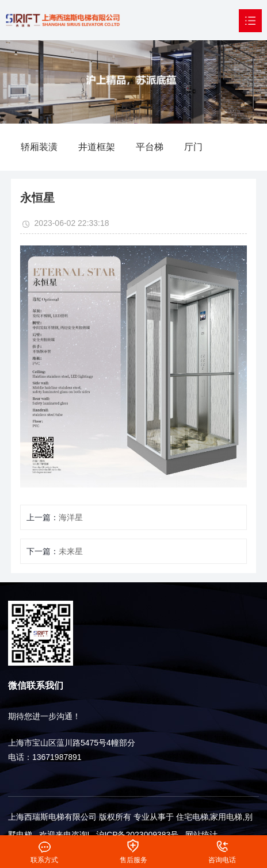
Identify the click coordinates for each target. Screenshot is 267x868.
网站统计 (201, 835)
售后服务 (133, 844)
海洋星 (71, 517)
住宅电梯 (192, 817)
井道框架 (97, 147)
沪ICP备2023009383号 (137, 835)
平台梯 (150, 147)
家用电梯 (226, 817)
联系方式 (45, 844)
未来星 (71, 551)
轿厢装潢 (39, 147)
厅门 (193, 147)
